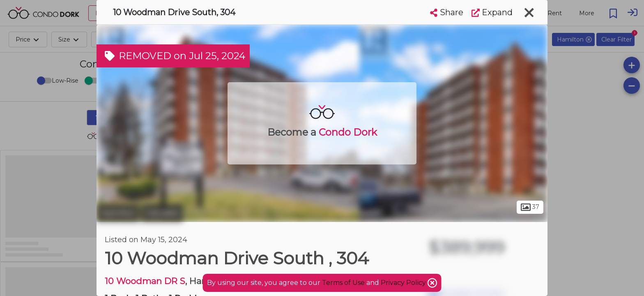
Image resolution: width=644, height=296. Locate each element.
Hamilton (118, 213)
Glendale (162, 213)
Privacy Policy (404, 283)
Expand (492, 12)
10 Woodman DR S (145, 281)
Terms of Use (343, 283)
